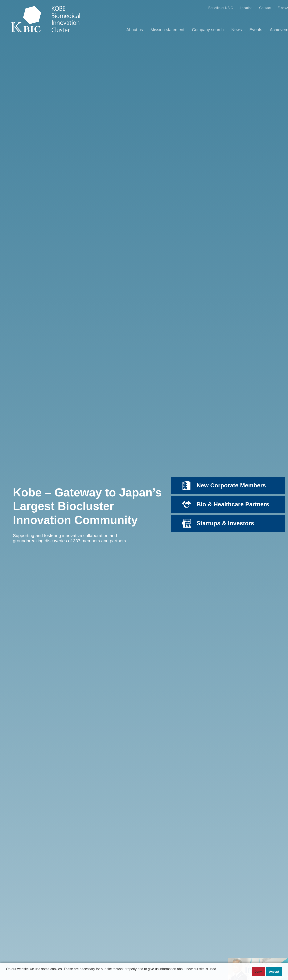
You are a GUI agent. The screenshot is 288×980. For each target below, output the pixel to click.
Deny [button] (258, 972)
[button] (7, 976)
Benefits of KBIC (221, 8)
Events (256, 30)
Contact (265, 8)
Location (246, 8)
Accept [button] (274, 972)
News (236, 30)
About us (135, 30)
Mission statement (167, 30)
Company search (208, 30)
